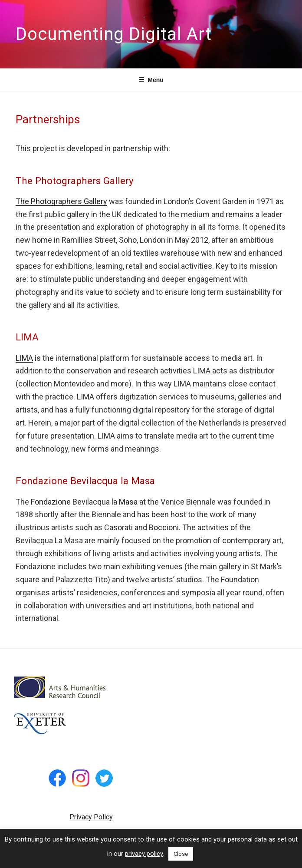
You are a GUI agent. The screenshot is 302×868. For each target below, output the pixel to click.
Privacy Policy (91, 817)
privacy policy (144, 854)
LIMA (24, 358)
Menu (151, 80)
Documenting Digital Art (114, 34)
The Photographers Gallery (61, 201)
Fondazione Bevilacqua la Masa (84, 502)
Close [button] (181, 854)
